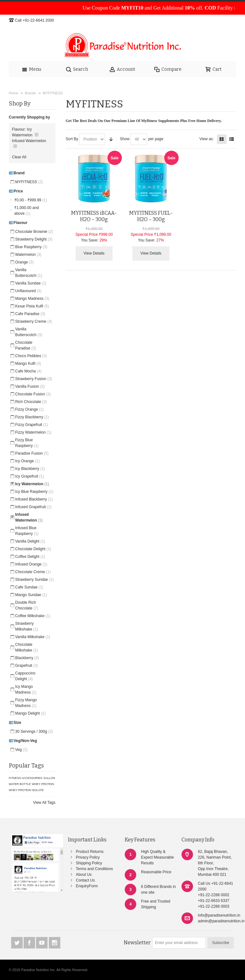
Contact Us (85, 880)
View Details (94, 253)
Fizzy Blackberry (32, 417)
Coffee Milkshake (33, 616)
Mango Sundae (31, 595)
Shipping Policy (89, 863)
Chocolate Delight (33, 549)
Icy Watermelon (32, 484)
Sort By (72, 139)
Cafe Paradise (30, 314)
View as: (207, 139)
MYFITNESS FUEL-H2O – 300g (151, 216)
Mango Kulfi (28, 364)
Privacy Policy (88, 857)
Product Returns (90, 852)
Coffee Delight (30, 557)
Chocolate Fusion (33, 394)
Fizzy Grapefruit (32, 425)
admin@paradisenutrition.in (221, 921)
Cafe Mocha (29, 371)
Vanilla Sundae (31, 283)
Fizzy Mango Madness (26, 703)
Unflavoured (29, 291)
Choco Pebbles (31, 356)
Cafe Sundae (29, 587)
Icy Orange (28, 461)
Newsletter (137, 943)
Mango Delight (30, 713)
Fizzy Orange (30, 409)
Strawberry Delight (34, 239)
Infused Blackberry (34, 499)
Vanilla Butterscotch (29, 273)
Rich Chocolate (31, 402)
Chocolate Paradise (26, 345)
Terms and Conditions (94, 869)
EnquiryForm (87, 886)
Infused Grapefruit (33, 507)
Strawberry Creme (34, 321)
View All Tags (44, 803)
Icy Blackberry (30, 469)
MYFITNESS (29, 182)
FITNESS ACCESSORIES (26, 778)
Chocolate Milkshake (27, 647)
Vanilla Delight (30, 541)
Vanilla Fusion (30, 386)
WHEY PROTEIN (43, 784)
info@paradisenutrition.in (219, 915)
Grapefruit (27, 666)
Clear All (19, 157)
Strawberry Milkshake (27, 626)
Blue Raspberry (31, 247)
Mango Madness (32, 299)
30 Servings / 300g (34, 731)
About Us (84, 875)
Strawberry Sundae (35, 580)
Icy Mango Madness (26, 689)
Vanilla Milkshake (33, 637)
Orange (25, 262)
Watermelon (28, 255)
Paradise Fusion (32, 453)
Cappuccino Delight (25, 676)
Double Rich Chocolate (27, 605)
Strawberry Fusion (34, 379)
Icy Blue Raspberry (34, 492)
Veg (22, 750)
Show (125, 139)
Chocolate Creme (33, 572)
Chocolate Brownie (34, 232)
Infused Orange (31, 564)
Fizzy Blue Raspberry (27, 443)
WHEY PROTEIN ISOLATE (26, 790)
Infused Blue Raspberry (27, 531)
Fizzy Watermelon (33, 432)
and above (27, 211)
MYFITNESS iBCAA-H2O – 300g (94, 216)
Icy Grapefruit (30, 476)
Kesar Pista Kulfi (32, 306)
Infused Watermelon (29, 517)
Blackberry (27, 658)
